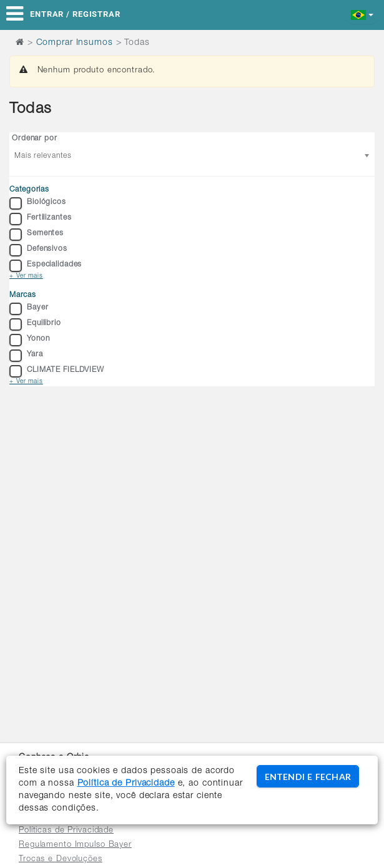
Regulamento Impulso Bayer (75, 845)
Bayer (29, 309)
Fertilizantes (40, 219)
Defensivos (38, 250)
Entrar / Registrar (75, 14)
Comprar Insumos (75, 43)
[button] (362, 14)
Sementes (37, 235)
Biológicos (38, 203)
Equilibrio (35, 324)
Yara (26, 356)
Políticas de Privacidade (66, 831)
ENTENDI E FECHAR (308, 777)
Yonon (29, 340)
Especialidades (46, 266)
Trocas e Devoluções (61, 860)
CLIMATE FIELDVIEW (57, 371)
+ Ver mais (26, 276)
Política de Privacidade (126, 784)
